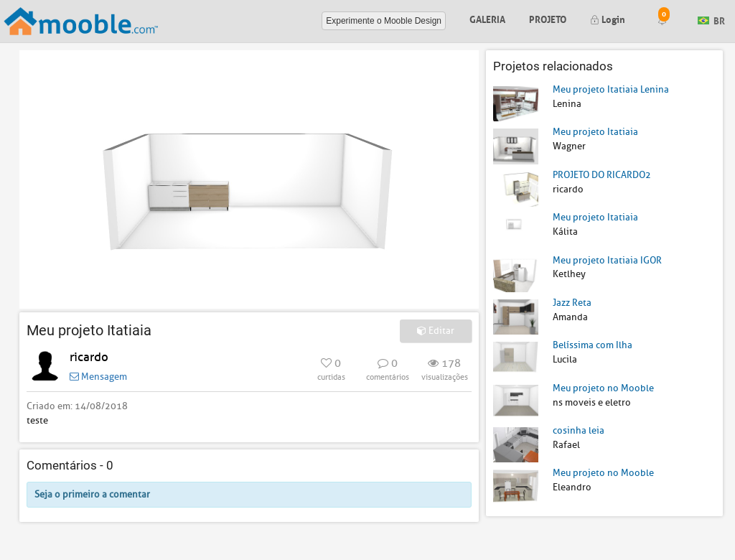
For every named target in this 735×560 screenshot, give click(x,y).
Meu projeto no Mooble (603, 388)
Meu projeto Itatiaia (595, 132)
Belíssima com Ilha (593, 345)
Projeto (548, 18)
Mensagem (98, 377)
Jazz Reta (572, 303)
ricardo (89, 357)
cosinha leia (579, 430)
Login (608, 18)
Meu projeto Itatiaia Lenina (611, 89)
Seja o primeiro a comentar (92, 494)
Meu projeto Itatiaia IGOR (607, 260)
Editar (436, 331)
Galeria (487, 18)
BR (711, 20)
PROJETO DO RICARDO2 (602, 175)
